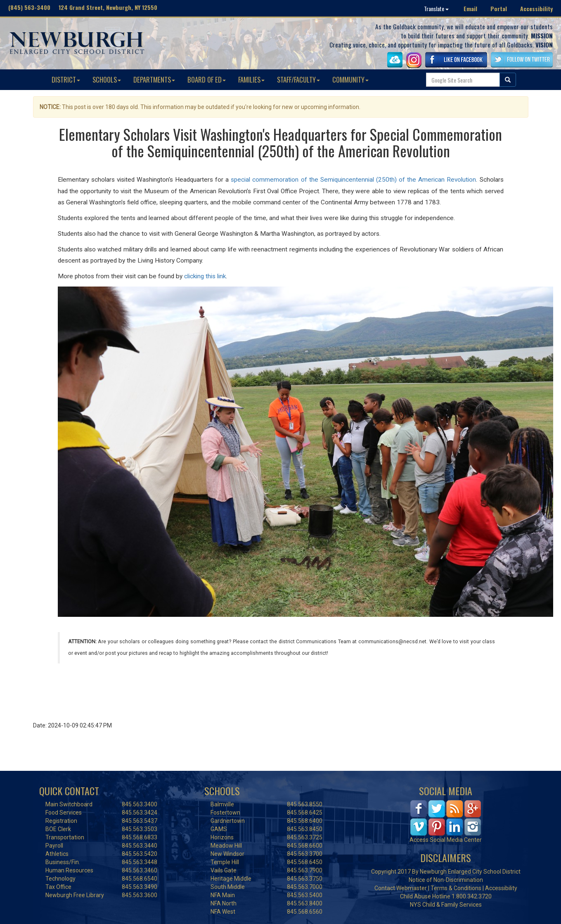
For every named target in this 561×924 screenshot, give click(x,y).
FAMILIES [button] (251, 79)
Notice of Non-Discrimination (446, 880)
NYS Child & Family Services (446, 905)
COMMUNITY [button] (350, 79)
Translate (436, 8)
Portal (499, 8)
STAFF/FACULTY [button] (298, 79)
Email (470, 8)
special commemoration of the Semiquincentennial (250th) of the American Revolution (353, 180)
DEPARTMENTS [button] (154, 79)
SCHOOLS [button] (107, 79)
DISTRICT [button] (66, 79)
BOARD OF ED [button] (207, 79)
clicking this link (205, 276)
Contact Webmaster (401, 888)
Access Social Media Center (446, 840)
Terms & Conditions (456, 888)
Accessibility (536, 8)
